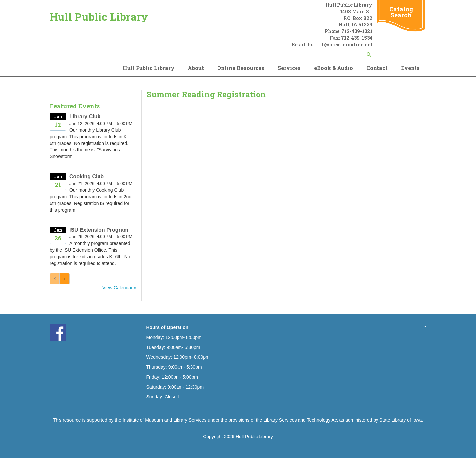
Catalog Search (401, 12)
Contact (377, 68)
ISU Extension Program (99, 230)
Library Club (85, 117)
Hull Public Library (99, 16)
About (196, 68)
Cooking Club (87, 176)
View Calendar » (119, 288)
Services (289, 68)
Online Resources (241, 68)
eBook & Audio (334, 68)
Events (410, 68)
